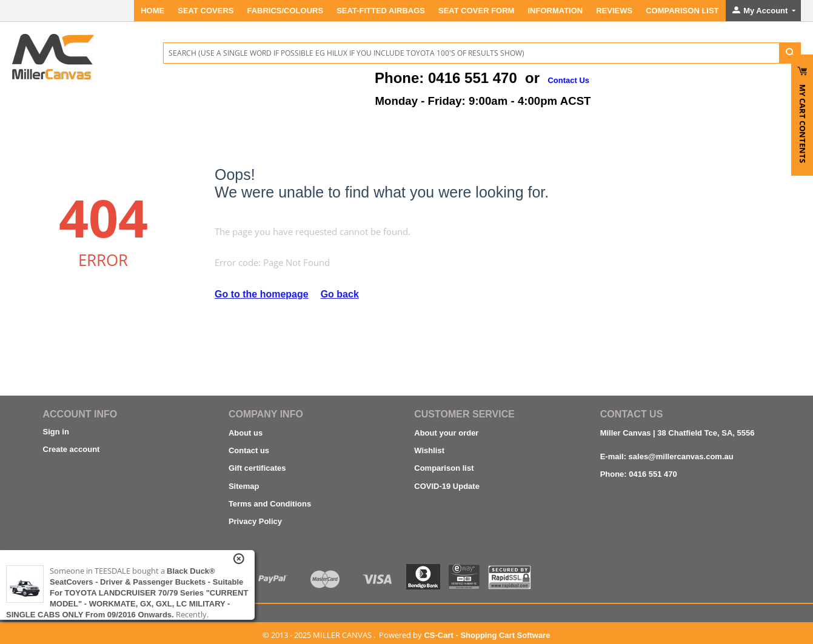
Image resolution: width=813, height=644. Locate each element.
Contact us (249, 450)
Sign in (56, 432)
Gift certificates (257, 468)
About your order (446, 433)
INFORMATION (555, 11)
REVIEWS (614, 11)
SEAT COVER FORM (476, 11)
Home (152, 11)
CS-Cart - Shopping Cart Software (487, 635)
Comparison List (682, 11)
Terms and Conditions (270, 504)
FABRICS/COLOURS (285, 11)
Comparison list (444, 468)
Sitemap (244, 486)
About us (246, 433)
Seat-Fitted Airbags (381, 11)
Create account (72, 449)
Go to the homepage (262, 294)
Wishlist (429, 450)
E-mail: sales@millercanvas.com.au (667, 456)
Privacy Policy (255, 521)
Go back (340, 294)
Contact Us (568, 80)
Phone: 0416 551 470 (639, 474)
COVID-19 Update (447, 486)
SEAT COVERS (206, 11)
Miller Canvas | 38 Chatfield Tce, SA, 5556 (677, 433)
